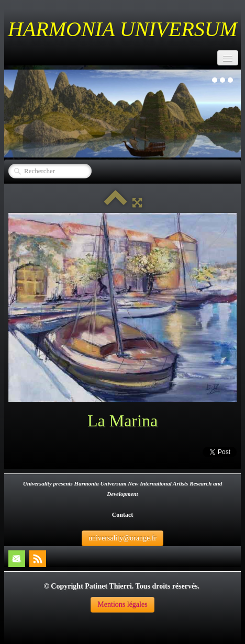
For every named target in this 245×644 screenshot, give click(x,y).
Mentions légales (122, 605)
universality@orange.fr (122, 538)
